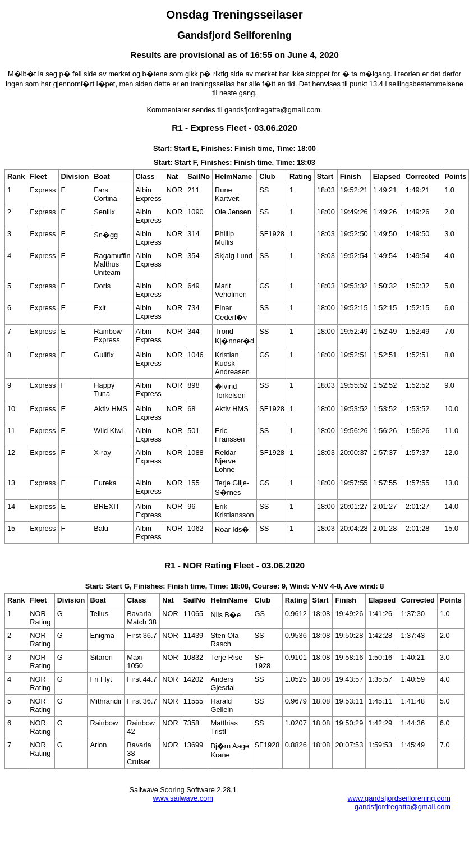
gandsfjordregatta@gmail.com (403, 807)
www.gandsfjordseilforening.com (399, 798)
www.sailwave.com (183, 798)
